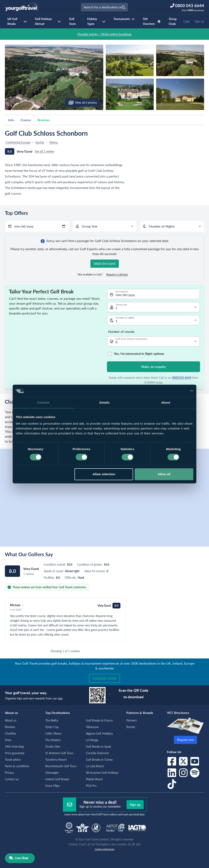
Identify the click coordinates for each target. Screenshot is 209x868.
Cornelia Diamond (97, 753)
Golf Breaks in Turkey (99, 760)
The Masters (53, 740)
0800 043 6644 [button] (105, 264)
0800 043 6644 (182, 378)
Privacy (9, 773)
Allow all (164, 474)
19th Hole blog (14, 746)
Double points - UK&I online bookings (105, 34)
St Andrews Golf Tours (59, 753)
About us (11, 720)
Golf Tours (72, 21)
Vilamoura (92, 727)
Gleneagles (52, 773)
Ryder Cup (52, 727)
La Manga (92, 740)
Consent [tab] (43, 402)
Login (187, 21)
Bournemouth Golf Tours (61, 766)
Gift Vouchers (152, 21)
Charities (10, 733)
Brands (131, 727)
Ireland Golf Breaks (57, 779)
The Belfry (52, 720)
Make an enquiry (153, 367)
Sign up (199, 21)
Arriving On (122, 291)
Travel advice (13, 760)
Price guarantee (15, 753)
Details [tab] (104, 402)
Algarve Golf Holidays (99, 733)
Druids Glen (53, 746)
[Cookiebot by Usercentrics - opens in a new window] (175, 391)
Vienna (53, 142)
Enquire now (104, 678)
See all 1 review (44, 151)
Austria (40, 142)
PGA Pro (91, 786)
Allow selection (104, 474)
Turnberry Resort (56, 760)
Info (11, 120)
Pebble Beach (94, 779)
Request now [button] (185, 740)
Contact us (12, 779)
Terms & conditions (17, 766)
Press (8, 740)
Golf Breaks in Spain (99, 746)
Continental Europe (18, 142)
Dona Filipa (52, 786)
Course (26, 120)
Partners (132, 720)
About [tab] (166, 402)
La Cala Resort (95, 766)
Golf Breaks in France (99, 720)
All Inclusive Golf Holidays (102, 773)
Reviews (44, 120)
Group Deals (173, 21)
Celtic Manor (53, 733)
